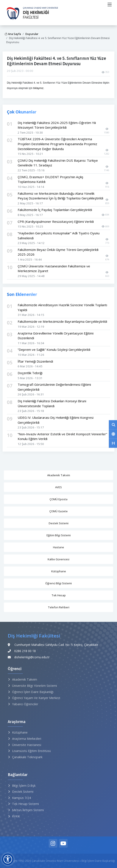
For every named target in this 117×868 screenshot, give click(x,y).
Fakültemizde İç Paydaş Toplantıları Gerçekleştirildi (55, 210)
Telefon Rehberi (59, 607)
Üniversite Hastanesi (27, 745)
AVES (58, 487)
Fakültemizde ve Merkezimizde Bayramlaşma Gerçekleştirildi (62, 321)
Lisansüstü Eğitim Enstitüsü (31, 751)
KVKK (16, 816)
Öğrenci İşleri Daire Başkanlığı (33, 692)
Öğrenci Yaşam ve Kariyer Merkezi (36, 698)
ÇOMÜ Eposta (58, 499)
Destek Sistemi (59, 523)
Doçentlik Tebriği (30, 373)
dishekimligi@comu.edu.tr (32, 657)
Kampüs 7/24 (21, 798)
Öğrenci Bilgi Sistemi (58, 583)
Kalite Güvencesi (58, 559)
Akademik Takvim (59, 475)
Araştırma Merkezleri (27, 739)
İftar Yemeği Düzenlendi (35, 361)
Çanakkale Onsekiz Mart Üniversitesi (55, 861)
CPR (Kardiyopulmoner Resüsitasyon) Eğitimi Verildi (56, 222)
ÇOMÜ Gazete (58, 511)
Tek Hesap (59, 595)
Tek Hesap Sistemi (25, 804)
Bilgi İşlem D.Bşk (24, 786)
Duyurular (32, 34)
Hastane (58, 547)
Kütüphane (59, 571)
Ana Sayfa (13, 34)
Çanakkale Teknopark (27, 757)
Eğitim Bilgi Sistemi (59, 535)
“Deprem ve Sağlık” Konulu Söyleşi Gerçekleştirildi (54, 350)
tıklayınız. (39, 88)
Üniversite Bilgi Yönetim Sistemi (34, 686)
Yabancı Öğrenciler (25, 704)
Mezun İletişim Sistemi (28, 810)
